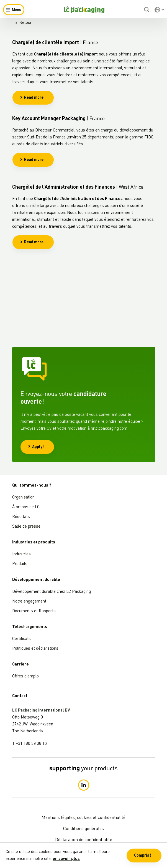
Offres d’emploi (26, 676)
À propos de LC (26, 507)
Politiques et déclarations (35, 649)
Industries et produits (34, 542)
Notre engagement (29, 602)
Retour (23, 23)
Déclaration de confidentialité (84, 840)
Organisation (23, 498)
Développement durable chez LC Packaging (52, 592)
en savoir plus (66, 859)
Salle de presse (26, 527)
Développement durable (36, 580)
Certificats (21, 639)
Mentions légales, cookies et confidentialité (83, 818)
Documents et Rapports (34, 611)
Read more (32, 98)
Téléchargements (30, 627)
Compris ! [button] (143, 856)
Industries (21, 554)
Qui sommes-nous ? (32, 486)
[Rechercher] (147, 10)
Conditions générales (83, 829)
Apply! (36, 447)
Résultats (21, 517)
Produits (20, 564)
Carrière (20, 665)
